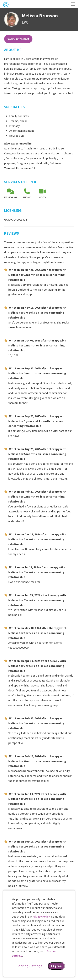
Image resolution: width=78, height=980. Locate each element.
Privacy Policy (41, 917)
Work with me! (18, 39)
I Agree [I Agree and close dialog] (56, 966)
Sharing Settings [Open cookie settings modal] (29, 966)
